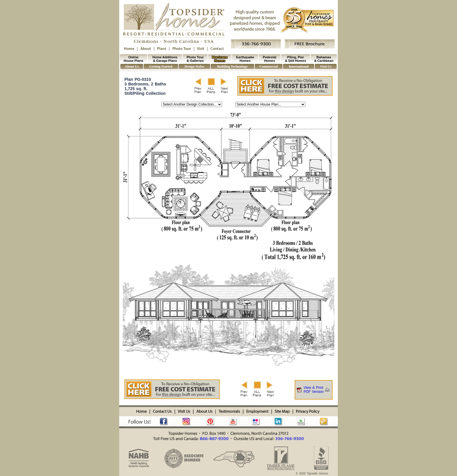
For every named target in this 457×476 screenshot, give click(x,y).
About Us (132, 66)
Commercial (269, 66)
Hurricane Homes (220, 59)
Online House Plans (133, 59)
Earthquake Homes (245, 59)
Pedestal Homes (270, 59)
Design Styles (194, 66)
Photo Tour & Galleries (195, 59)
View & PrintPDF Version (314, 390)
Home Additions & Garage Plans (165, 59)
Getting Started (161, 66)
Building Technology (232, 66)
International (299, 66)
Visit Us (326, 66)
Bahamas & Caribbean (324, 59)
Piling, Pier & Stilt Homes (296, 59)
